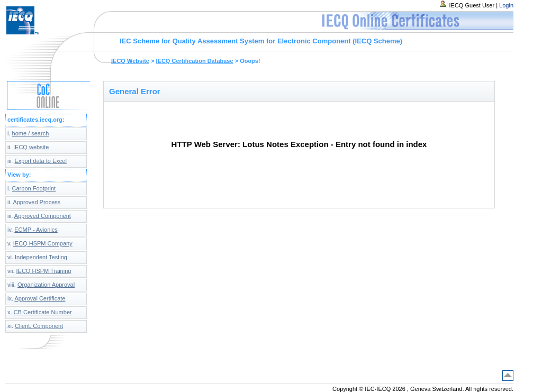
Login (506, 5)
